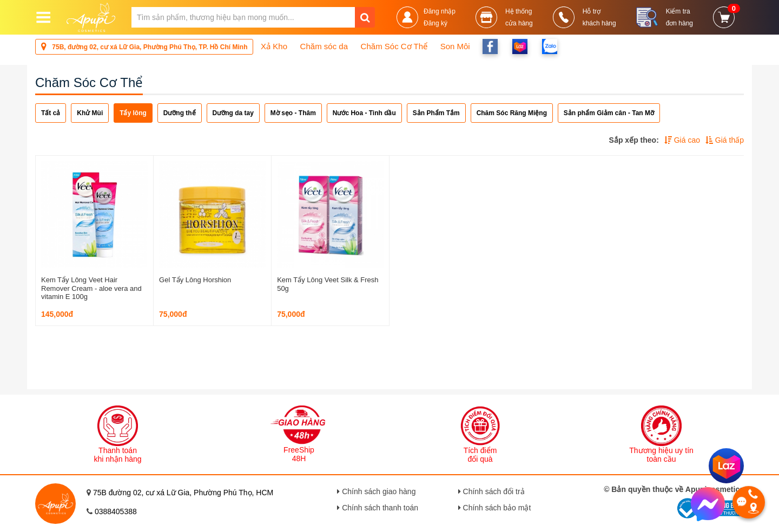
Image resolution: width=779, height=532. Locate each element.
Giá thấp (725, 140)
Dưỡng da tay (233, 113)
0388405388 (116, 511)
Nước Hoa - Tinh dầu (364, 113)
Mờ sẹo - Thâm (293, 113)
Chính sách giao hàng (376, 491)
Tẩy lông (133, 113)
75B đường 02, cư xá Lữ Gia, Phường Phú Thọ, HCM (183, 493)
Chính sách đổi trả (491, 491)
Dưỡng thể (180, 113)
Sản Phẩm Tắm (436, 113)
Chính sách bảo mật (495, 508)
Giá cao (682, 140)
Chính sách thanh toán (378, 508)
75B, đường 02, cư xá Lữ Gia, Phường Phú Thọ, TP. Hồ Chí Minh (144, 46)
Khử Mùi (90, 113)
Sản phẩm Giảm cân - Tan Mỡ (609, 113)
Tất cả (51, 113)
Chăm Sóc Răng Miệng (512, 113)
